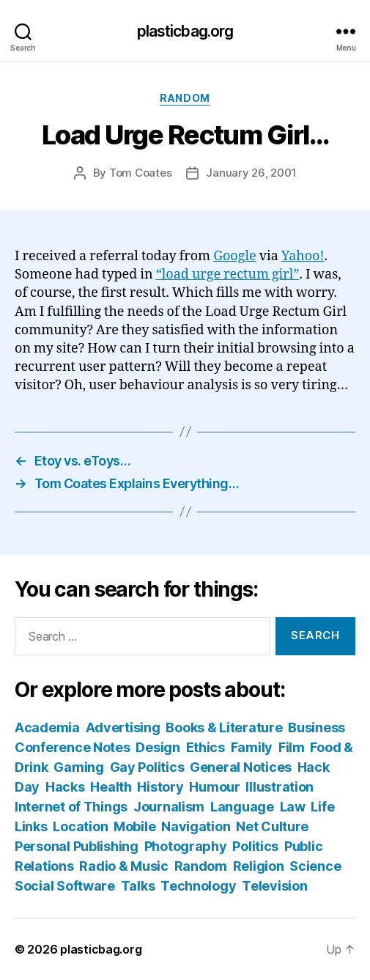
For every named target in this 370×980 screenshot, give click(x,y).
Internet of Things (71, 807)
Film (292, 747)
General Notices (241, 767)
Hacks (65, 787)
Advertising (123, 727)
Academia (47, 727)
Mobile (134, 826)
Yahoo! (303, 256)
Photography (186, 846)
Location (80, 826)
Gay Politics (147, 767)
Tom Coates (140, 173)
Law (293, 807)
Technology (198, 886)
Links (31, 826)
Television (274, 886)
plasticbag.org (185, 31)
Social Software (65, 886)
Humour (214, 787)
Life (322, 807)
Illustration (280, 787)
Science (315, 866)
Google (235, 256)
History (160, 787)
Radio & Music (124, 866)
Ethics (206, 747)
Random (185, 98)
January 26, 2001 (251, 173)
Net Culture (272, 826)
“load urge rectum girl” (228, 275)
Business (317, 727)
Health (111, 787)
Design (158, 747)
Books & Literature (224, 727)
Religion (259, 866)
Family (252, 747)
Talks (138, 886)
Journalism (169, 807)
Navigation (196, 826)
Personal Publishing (77, 846)
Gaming (78, 767)
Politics (255, 846)
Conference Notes (73, 747)
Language (242, 807)
